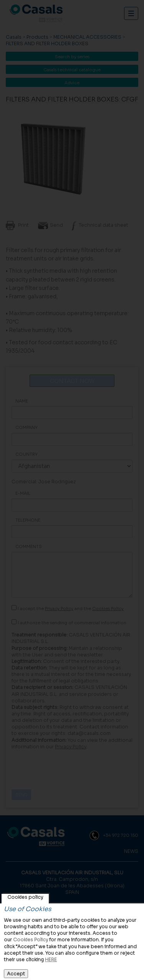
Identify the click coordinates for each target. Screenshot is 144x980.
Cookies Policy (31, 940)
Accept (16, 974)
